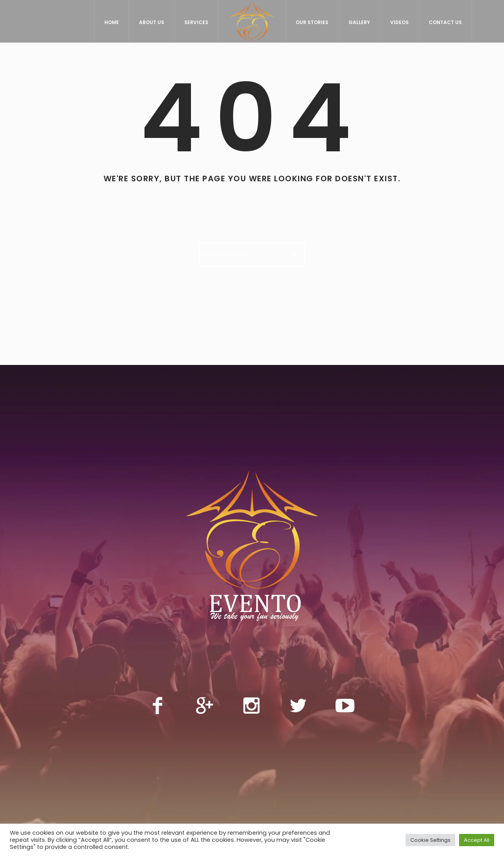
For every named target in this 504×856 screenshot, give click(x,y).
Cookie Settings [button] (430, 840)
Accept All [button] (477, 840)
